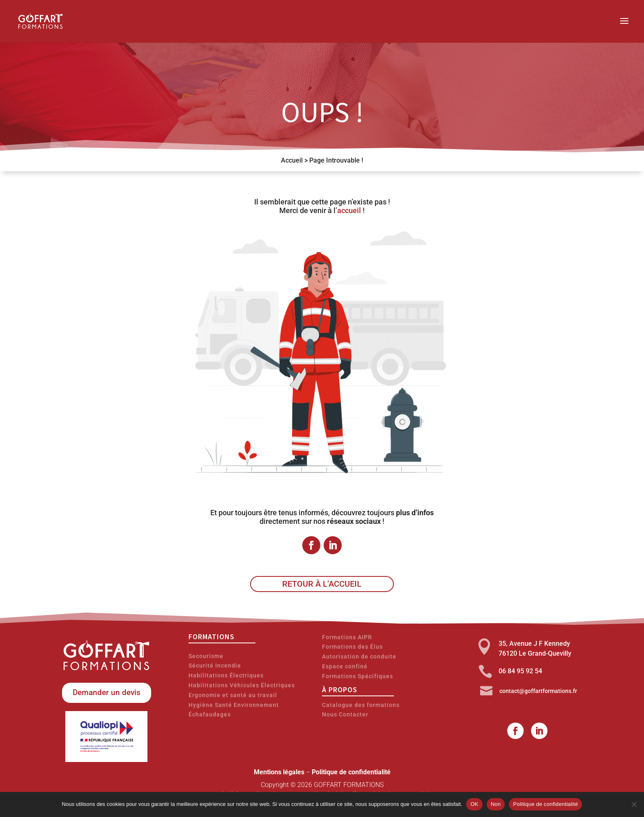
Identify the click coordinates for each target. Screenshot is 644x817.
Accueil (292, 160)
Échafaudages (210, 714)
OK (474, 804)
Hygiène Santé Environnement (234, 705)
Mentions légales (279, 772)
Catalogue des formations (361, 705)
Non (496, 804)
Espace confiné (345, 666)
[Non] (634, 804)
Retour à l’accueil (322, 584)
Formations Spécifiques (358, 676)
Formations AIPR (347, 637)
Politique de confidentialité (351, 772)
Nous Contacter (345, 714)
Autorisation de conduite (359, 656)
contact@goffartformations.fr (538, 691)
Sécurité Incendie (215, 666)
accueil (349, 210)
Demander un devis (107, 692)
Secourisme (206, 656)
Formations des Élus (352, 647)
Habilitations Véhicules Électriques (242, 685)
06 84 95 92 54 (520, 671)
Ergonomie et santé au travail (233, 695)
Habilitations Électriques (226, 675)
